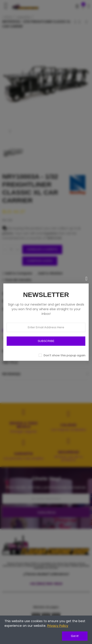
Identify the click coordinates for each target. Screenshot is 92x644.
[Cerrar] (86, 279)
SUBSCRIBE (46, 341)
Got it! (75, 636)
